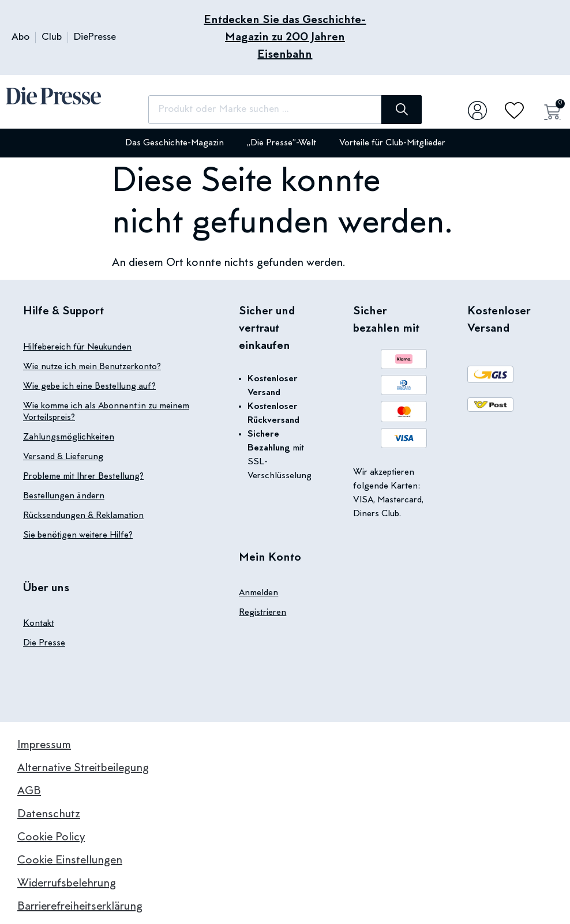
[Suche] (402, 110)
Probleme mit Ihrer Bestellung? (83, 476)
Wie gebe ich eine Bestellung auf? (89, 386)
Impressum (44, 745)
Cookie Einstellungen (70, 861)
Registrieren (262, 613)
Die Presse (44, 643)
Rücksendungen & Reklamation (83, 516)
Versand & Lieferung (63, 457)
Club (52, 37)
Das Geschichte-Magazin (175, 143)
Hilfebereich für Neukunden (77, 347)
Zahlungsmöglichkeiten (69, 437)
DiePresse (95, 37)
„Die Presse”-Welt (282, 143)
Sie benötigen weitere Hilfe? (78, 535)
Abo (20, 37)
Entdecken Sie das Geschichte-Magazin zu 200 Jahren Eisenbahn (285, 37)
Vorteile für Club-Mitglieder (392, 143)
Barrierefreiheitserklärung (80, 907)
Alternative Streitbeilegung (83, 768)
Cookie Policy (51, 837)
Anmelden (258, 593)
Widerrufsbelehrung (67, 884)
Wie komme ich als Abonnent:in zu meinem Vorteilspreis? (106, 412)
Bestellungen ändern (64, 496)
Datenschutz (49, 814)
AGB (29, 791)
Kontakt (39, 623)
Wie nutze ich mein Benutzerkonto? (92, 367)
